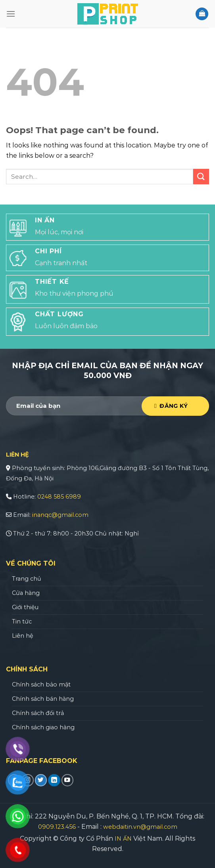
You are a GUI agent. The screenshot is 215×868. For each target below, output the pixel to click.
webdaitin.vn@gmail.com (140, 827)
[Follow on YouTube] (68, 780)
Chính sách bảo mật (41, 684)
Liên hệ (23, 636)
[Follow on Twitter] (41, 780)
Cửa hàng (26, 593)
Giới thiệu (25, 607)
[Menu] (11, 14)
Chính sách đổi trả (38, 713)
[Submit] (201, 177)
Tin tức (22, 621)
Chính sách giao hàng (43, 727)
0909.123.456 (57, 827)
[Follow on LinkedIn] (54, 780)
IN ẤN (123, 839)
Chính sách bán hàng (43, 699)
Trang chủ (27, 579)
